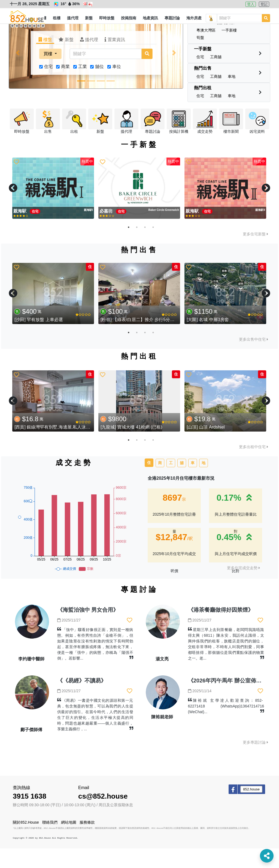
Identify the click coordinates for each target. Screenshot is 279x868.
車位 (117, 86)
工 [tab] (171, 482)
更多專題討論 (255, 762)
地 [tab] (204, 482)
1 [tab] (129, 247)
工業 (83, 86)
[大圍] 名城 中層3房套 (208, 339)
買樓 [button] (48, 73)
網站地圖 (69, 842)
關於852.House (26, 842)
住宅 (48, 86)
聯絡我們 (50, 842)
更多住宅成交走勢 (243, 587)
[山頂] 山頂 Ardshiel (206, 447)
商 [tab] (160, 482)
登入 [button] (251, 4)
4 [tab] (153, 247)
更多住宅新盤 (255, 254)
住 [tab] (149, 482)
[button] (57, 18)
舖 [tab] (182, 482)
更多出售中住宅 (254, 359)
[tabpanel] (53, 208)
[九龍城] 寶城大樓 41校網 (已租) (131, 447)
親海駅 (20, 231)
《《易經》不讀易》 (82, 700)
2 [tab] (137, 247)
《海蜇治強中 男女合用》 (88, 629)
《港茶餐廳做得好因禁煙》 (221, 629)
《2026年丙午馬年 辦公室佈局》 (228, 700)
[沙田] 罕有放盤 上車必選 (39, 339)
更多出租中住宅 (254, 466)
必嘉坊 (107, 231)
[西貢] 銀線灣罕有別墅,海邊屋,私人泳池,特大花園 (62, 447)
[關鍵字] (106, 73)
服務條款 (87, 842)
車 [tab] (193, 482)
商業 (65, 86)
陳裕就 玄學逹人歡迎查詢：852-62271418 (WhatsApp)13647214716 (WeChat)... (226, 726)
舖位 (99, 86)
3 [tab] (145, 247)
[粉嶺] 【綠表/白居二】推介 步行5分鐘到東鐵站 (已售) (153, 339)
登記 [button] (264, 4)
